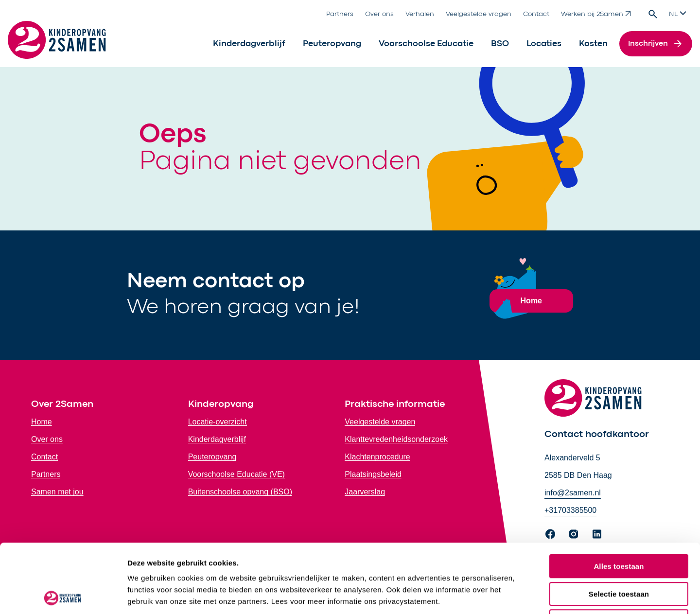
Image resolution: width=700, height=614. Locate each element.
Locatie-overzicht (218, 422)
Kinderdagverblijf (249, 44)
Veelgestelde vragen (479, 14)
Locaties (544, 44)
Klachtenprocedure (377, 457)
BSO (500, 44)
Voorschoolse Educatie (426, 44)
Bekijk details (517, 595)
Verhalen (420, 14)
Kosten (593, 44)
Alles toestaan (619, 498)
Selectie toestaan (619, 525)
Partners (340, 14)
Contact (536, 14)
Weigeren (619, 553)
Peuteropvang (332, 44)
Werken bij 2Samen (596, 14)
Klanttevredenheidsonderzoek (396, 439)
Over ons (379, 14)
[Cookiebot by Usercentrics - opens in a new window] (63, 595)
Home (42, 422)
